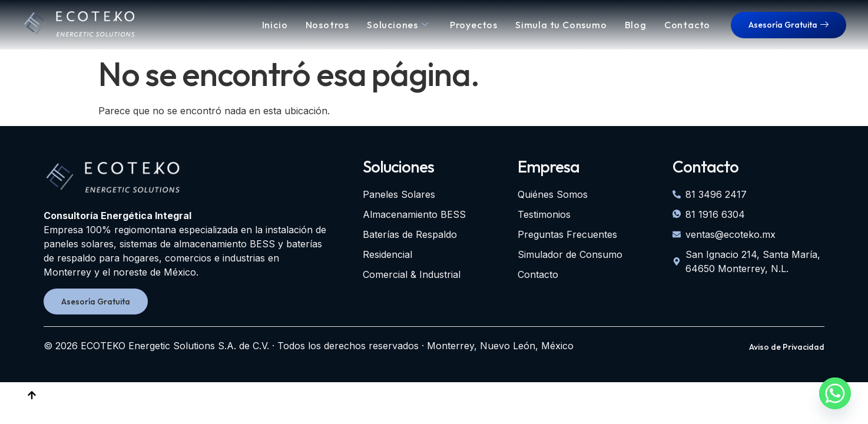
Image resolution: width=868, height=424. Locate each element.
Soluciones (398, 25)
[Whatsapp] (835, 393)
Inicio (275, 25)
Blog (636, 25)
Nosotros (327, 25)
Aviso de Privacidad (787, 347)
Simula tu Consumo (561, 25)
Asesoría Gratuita (789, 25)
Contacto (687, 25)
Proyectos (474, 25)
